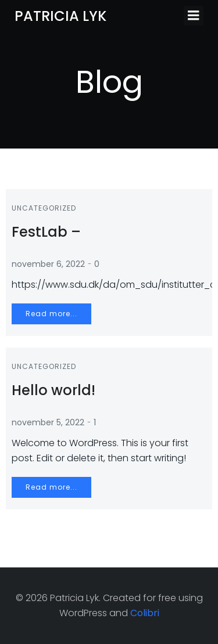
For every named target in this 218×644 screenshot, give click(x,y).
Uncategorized (44, 208)
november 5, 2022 (48, 422)
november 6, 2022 (48, 264)
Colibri (145, 613)
